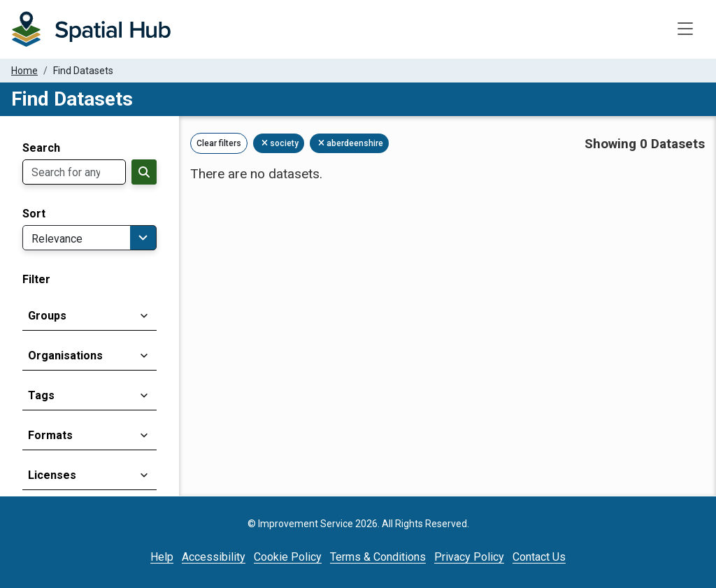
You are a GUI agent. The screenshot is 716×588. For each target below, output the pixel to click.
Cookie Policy (288, 557)
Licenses (52, 475)
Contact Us (539, 557)
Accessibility (214, 557)
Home (24, 71)
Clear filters (219, 143)
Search (41, 148)
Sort (34, 214)
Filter (36, 280)
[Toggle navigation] (685, 29)
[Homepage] (91, 29)
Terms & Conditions (378, 557)
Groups (47, 316)
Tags (41, 395)
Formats (50, 435)
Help (162, 557)
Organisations (65, 356)
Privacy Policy (469, 557)
